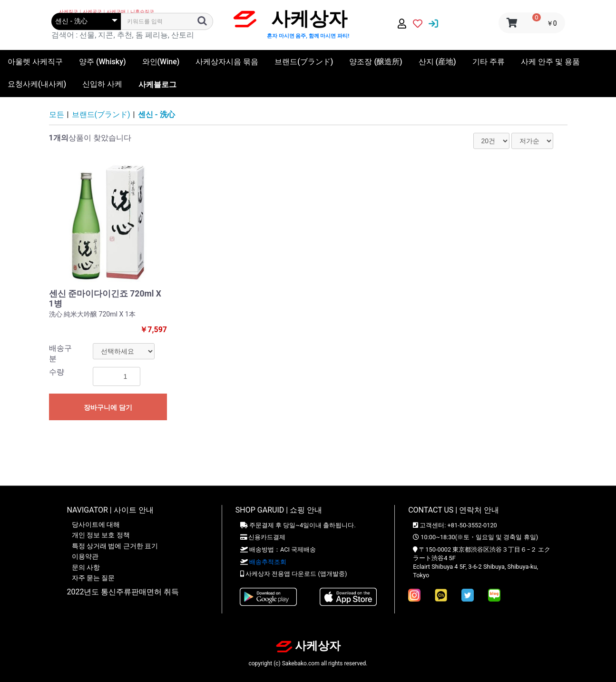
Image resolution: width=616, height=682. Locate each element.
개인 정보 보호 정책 (101, 535)
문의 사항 (86, 567)
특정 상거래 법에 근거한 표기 (115, 546)
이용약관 (85, 556)
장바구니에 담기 (108, 407)
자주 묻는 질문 (93, 578)
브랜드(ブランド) (101, 114)
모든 (57, 114)
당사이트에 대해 (96, 524)
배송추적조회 (268, 562)
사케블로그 (157, 84)
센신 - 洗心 (156, 114)
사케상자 (308, 646)
